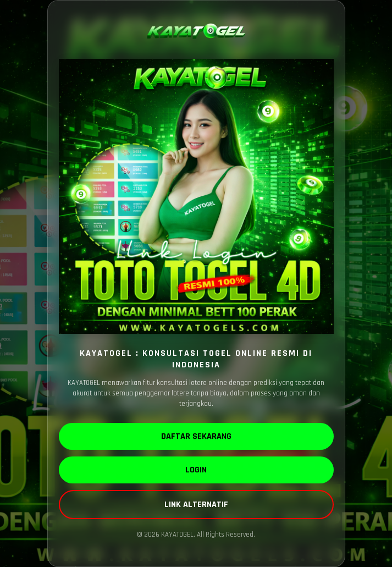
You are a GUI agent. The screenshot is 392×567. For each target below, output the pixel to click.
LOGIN (196, 470)
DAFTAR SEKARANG (196, 436)
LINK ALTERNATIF (196, 505)
